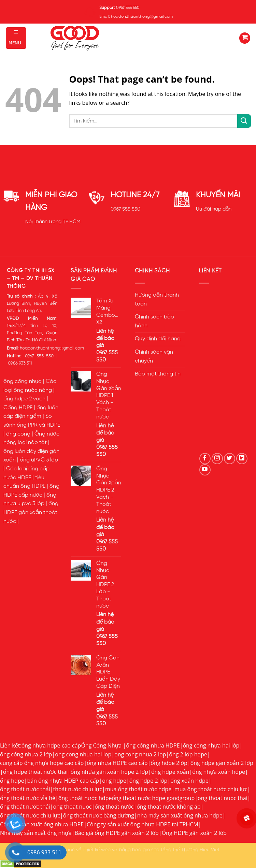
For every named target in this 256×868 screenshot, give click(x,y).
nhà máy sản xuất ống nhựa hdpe (180, 815)
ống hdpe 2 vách (24, 399)
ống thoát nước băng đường (99, 815)
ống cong (18, 434)
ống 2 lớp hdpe (188, 754)
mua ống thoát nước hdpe (138, 789)
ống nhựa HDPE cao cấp (117, 763)
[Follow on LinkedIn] (242, 459)
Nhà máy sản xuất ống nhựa (36, 833)
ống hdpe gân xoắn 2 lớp (222, 763)
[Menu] (16, 38)
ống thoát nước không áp (168, 807)
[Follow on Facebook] (205, 459)
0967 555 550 (125, 209)
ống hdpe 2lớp (169, 763)
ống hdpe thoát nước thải (35, 772)
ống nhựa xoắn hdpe (219, 772)
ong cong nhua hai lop (83, 754)
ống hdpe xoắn (170, 772)
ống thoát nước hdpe (85, 798)
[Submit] (244, 121)
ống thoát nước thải (25, 789)
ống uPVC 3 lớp (39, 460)
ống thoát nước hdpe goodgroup (153, 798)
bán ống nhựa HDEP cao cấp (63, 781)
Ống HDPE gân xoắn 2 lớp (194, 833)
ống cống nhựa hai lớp (211, 745)
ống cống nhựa (23, 382)
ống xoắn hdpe (189, 781)
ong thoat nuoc (72, 807)
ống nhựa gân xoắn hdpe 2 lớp (109, 772)
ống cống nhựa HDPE (153, 745)
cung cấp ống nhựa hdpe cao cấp (42, 763)
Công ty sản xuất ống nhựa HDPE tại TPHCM (143, 824)
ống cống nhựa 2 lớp (26, 754)
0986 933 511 (20, 363)
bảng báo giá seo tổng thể (149, 850)
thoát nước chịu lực (77, 789)
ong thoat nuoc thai (223, 798)
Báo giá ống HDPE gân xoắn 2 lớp (116, 833)
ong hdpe (114, 781)
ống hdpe (12, 781)
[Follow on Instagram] (217, 459)
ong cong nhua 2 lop (140, 754)
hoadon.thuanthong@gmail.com (52, 348)
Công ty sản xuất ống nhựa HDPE (42, 824)
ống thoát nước (114, 807)
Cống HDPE (18, 408)
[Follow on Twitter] (230, 459)
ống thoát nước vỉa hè (28, 798)
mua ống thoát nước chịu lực (211, 789)
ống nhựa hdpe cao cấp (51, 745)
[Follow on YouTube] (205, 470)
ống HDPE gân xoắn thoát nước (31, 513)
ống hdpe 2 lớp (148, 781)
